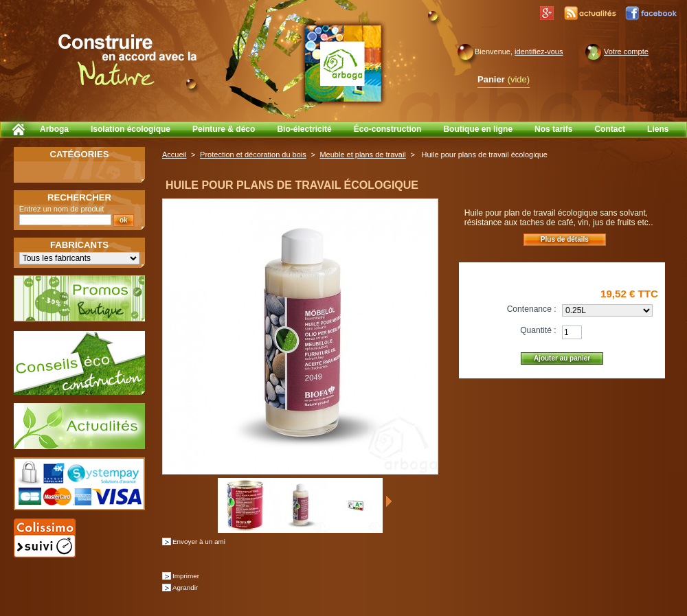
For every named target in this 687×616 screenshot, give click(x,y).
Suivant (388, 501)
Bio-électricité (304, 129)
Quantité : (538, 330)
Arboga (54, 129)
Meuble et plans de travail (362, 155)
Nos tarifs (553, 129)
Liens (658, 129)
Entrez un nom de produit (62, 209)
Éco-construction (388, 129)
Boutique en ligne (478, 129)
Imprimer (186, 576)
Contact (610, 129)
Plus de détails (565, 239)
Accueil (174, 155)
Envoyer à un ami (199, 541)
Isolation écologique (131, 129)
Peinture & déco (224, 129)
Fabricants (79, 245)
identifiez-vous (539, 52)
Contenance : (532, 309)
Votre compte (626, 52)
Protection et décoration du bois (253, 155)
